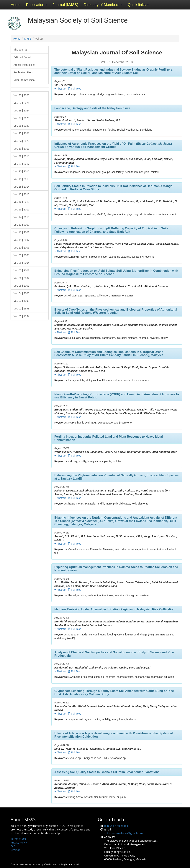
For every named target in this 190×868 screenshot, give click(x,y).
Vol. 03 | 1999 (21, 301)
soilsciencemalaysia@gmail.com (123, 833)
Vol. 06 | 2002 (21, 278)
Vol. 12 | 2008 (21, 232)
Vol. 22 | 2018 (21, 156)
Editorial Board (22, 57)
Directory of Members (103, 5)
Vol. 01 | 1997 (21, 316)
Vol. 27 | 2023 (21, 118)
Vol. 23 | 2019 (21, 149)
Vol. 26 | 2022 (21, 126)
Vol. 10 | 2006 (21, 248)
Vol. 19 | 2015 (21, 179)
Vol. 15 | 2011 (21, 210)
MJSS (28, 39)
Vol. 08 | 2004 (21, 263)
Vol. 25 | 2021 (21, 133)
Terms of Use (19, 839)
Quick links (138, 5)
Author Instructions (24, 65)
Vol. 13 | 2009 (21, 225)
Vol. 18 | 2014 (21, 187)
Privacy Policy (19, 842)
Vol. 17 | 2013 (21, 194)
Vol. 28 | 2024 (21, 111)
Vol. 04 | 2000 (21, 293)
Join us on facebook (116, 826)
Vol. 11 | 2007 (21, 240)
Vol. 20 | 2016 (21, 171)
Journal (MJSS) (65, 5)
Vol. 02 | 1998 (21, 309)
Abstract (60, 89)
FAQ (13, 846)
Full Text (74, 89)
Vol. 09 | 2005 (21, 255)
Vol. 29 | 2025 (21, 103)
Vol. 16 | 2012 (21, 202)
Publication (36, 5)
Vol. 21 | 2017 (21, 164)
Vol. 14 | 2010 (21, 217)
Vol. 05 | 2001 (21, 286)
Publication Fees (23, 72)
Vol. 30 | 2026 (21, 95)
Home (15, 5)
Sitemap (15, 850)
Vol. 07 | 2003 (21, 270)
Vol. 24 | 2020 (21, 141)
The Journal (20, 50)
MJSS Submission (24, 80)
